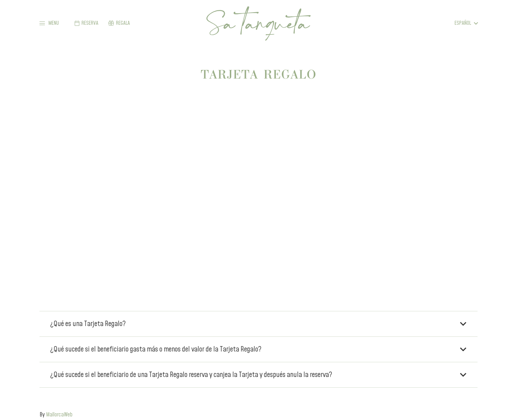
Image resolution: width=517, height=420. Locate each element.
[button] (49, 23)
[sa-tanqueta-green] (259, 23)
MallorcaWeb (59, 415)
